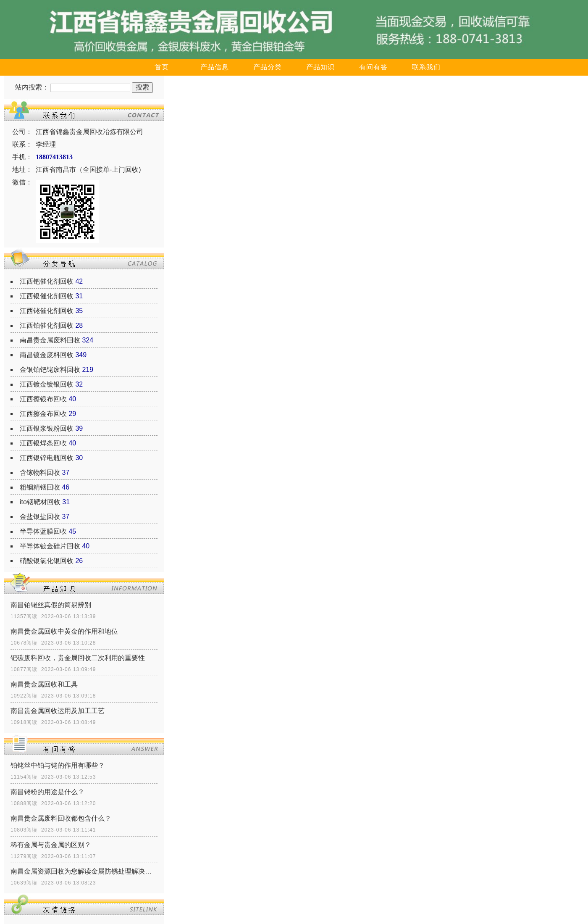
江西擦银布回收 (43, 399)
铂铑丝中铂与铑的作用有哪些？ (58, 765)
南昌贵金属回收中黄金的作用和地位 (64, 631)
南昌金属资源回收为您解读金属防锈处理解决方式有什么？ (84, 871)
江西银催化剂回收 (47, 296)
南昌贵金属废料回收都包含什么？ (61, 818)
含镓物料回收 (40, 473)
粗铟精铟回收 (40, 487)
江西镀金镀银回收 (47, 384)
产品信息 (215, 67)
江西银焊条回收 (43, 443)
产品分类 (268, 67)
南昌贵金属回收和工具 (44, 684)
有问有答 (373, 67)
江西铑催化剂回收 (47, 311)
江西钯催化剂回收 (47, 281)
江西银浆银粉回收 (47, 428)
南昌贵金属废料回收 (50, 340)
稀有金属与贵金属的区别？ (51, 845)
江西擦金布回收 (43, 414)
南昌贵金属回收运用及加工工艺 (58, 711)
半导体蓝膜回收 (43, 531)
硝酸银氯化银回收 (47, 561)
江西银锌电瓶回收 (47, 458)
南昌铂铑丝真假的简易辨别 (51, 605)
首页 (162, 67)
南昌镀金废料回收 (47, 355)
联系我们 (426, 67)
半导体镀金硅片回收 (50, 546)
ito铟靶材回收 (40, 502)
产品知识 (320, 67)
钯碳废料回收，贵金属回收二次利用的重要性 (78, 658)
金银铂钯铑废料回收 (50, 370)
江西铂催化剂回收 (47, 325)
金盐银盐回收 (40, 517)
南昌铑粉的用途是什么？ (47, 792)
